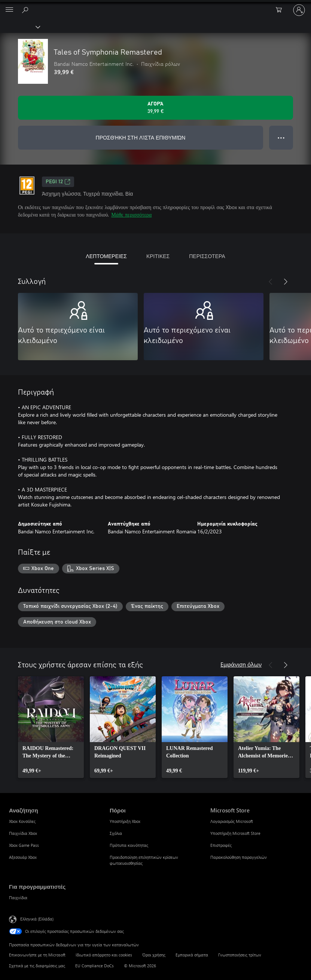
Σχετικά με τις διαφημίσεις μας (37, 966)
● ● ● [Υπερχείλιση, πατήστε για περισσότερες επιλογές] (281, 137)
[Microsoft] (155, 6)
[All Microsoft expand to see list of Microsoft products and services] (9, 10)
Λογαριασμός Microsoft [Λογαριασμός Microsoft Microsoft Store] (232, 821)
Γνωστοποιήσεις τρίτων (240, 955)
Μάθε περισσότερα (131, 215)
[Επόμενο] (286, 282)
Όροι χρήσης (154, 955)
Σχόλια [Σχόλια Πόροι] (116, 833)
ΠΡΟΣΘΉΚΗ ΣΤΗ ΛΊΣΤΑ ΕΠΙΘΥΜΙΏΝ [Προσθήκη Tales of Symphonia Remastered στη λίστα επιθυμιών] (141, 137)
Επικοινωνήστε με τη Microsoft (37, 955)
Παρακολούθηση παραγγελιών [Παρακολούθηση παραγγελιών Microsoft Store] (239, 857)
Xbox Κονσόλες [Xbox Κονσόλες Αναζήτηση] (22, 821)
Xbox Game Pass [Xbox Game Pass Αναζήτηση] (24, 845)
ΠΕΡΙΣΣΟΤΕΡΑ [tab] (207, 256)
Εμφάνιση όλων (241, 664)
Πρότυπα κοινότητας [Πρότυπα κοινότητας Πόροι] (129, 845)
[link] (51, 727)
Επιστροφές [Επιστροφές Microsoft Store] (221, 845)
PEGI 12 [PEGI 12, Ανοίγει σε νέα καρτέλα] (58, 182)
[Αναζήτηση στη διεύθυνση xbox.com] (26, 10)
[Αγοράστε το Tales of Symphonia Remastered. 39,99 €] (155, 108)
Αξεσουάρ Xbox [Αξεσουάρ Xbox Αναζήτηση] (23, 857)
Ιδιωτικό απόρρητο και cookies (104, 955)
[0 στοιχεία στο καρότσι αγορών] (281, 10)
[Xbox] (20, 27)
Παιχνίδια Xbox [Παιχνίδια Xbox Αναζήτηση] (23, 833)
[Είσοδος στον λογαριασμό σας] (299, 10)
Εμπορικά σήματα (192, 955)
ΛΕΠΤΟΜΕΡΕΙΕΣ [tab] (106, 256)
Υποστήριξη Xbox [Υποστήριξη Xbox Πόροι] (125, 821)
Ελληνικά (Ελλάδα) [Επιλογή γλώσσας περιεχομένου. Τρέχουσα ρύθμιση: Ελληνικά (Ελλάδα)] (37, 919)
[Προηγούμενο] (271, 282)
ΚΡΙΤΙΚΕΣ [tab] (158, 256)
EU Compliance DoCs (94, 966)
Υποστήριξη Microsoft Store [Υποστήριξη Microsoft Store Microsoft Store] (235, 833)
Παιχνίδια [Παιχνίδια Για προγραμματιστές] (18, 898)
